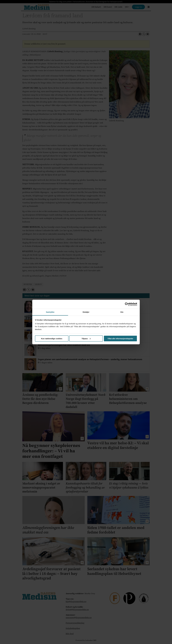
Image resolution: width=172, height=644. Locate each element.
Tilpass (86, 338)
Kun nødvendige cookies (52, 338)
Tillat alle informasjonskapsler (120, 338)
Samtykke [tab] (50, 312)
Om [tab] (122, 312)
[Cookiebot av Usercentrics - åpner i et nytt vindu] (127, 304)
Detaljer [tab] (86, 312)
